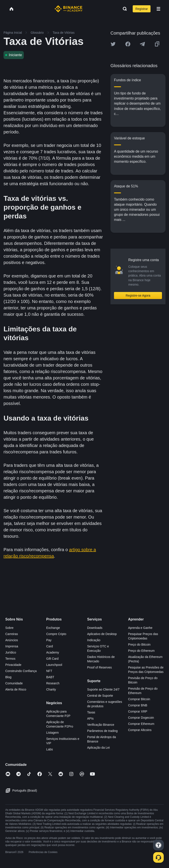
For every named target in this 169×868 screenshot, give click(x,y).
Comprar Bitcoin (139, 699)
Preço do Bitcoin (139, 645)
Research (53, 683)
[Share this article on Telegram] (142, 44)
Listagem (52, 733)
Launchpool (54, 665)
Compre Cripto (56, 634)
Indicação (94, 640)
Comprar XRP (138, 711)
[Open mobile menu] (158, 9)
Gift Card (52, 659)
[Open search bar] (123, 9)
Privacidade (13, 665)
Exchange (53, 628)
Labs (50, 749)
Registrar (142, 9)
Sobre (9, 628)
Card (50, 646)
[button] (158, 9)
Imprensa (12, 646)
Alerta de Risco (16, 689)
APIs (90, 718)
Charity (51, 689)
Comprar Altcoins (140, 730)
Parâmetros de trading (102, 731)
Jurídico (11, 652)
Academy (53, 652)
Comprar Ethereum (141, 724)
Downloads (95, 628)
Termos (10, 659)
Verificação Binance (101, 725)
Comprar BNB (138, 705)
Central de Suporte (100, 696)
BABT (50, 677)
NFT (49, 671)
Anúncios (12, 640)
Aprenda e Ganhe (140, 628)
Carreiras (12, 634)
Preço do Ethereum (141, 651)
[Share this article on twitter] (113, 44)
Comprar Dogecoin (141, 718)
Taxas (91, 712)
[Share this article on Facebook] (128, 44)
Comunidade (14, 683)
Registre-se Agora (138, 295)
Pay (49, 640)
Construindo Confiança (21, 671)
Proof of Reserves (99, 667)
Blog (8, 677)
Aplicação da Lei (98, 748)
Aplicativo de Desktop (102, 634)
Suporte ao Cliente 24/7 (103, 689)
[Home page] (69, 9)
